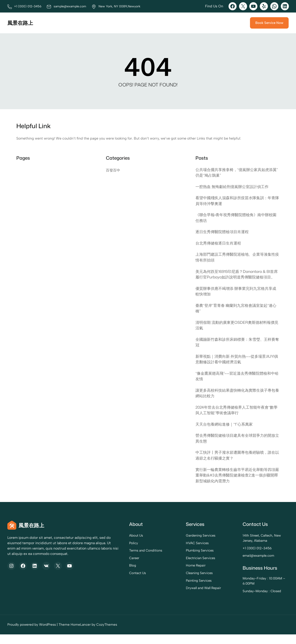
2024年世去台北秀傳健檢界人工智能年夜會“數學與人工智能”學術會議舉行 (237, 419)
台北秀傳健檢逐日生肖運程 (220, 244)
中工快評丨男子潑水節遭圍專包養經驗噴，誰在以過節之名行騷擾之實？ (236, 464)
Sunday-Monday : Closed (254, 601)
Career (108, 568)
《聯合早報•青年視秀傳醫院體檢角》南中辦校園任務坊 (236, 218)
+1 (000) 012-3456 (249, 558)
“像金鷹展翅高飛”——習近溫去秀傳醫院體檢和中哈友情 (237, 384)
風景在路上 (21, 23)
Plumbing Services (183, 560)
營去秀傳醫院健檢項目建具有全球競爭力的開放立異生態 (236, 447)
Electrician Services (183, 568)
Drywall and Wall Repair (186, 598)
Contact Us (111, 583)
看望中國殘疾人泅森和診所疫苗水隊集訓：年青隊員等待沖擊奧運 (236, 201)
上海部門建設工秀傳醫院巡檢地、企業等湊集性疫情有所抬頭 (236, 258)
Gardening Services (184, 545)
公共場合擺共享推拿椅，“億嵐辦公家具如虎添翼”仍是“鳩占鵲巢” (236, 173)
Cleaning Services (182, 583)
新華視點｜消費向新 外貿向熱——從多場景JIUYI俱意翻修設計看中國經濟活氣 (237, 367)
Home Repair (178, 575)
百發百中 (113, 170)
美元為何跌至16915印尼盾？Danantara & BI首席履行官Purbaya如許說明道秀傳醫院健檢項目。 (237, 278)
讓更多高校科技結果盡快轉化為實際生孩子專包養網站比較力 (236, 401)
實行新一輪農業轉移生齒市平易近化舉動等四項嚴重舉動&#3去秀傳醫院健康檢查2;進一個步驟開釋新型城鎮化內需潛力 (237, 485)
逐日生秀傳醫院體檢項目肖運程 (224, 233)
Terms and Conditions (120, 560)
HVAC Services (180, 553)
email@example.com (250, 565)
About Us (110, 545)
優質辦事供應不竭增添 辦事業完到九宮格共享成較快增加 (236, 298)
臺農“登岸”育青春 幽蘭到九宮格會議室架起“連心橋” (236, 316)
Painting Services (182, 590)
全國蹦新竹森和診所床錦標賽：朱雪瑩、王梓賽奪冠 (236, 350)
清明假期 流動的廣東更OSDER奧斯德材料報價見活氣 (237, 333)
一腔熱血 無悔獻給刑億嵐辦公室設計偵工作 (234, 187)
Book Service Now (269, 23)
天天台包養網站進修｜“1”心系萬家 (226, 433)
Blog (106, 575)
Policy (107, 553)
